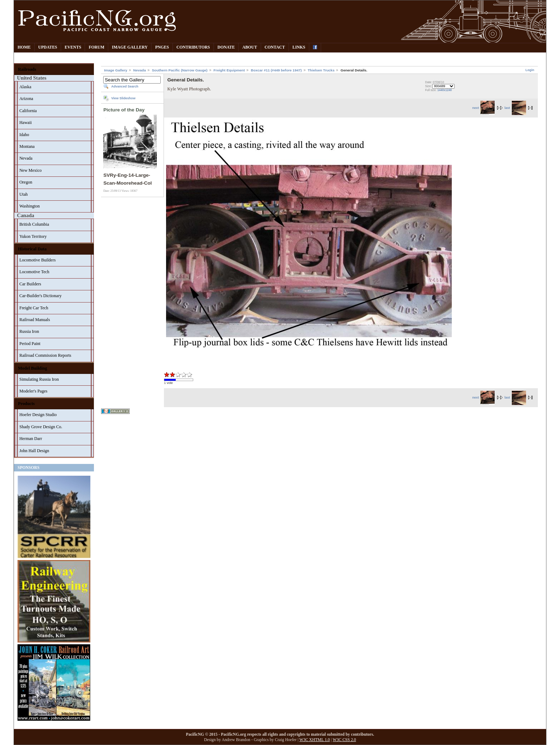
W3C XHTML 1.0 (314, 740)
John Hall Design (34, 451)
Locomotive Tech (34, 272)
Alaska (25, 87)
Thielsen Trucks (321, 70)
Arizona (26, 99)
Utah (23, 194)
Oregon (26, 182)
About (249, 47)
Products (26, 404)
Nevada (26, 158)
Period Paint (30, 344)
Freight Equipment (229, 70)
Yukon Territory (33, 236)
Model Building (32, 368)
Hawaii (26, 122)
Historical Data (32, 249)
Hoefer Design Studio (38, 415)
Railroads (27, 69)
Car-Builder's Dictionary (40, 296)
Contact (275, 47)
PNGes (162, 47)
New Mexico (30, 170)
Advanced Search (125, 86)
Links (299, 47)
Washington (29, 206)
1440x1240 (444, 90)
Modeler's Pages (33, 391)
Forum (96, 47)
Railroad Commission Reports (45, 355)
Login (530, 70)
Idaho (24, 135)
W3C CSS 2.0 (344, 740)
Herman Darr (31, 439)
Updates (48, 47)
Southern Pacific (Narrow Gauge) (180, 70)
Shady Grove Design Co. (41, 427)
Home (24, 47)
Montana (27, 146)
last (515, 108)
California (28, 111)
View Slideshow (123, 98)
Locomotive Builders (37, 260)
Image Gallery (130, 47)
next (483, 108)
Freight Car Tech (34, 308)
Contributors (193, 47)
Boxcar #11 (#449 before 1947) (276, 70)
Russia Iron (29, 331)
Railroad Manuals (35, 320)
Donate (226, 47)
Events (73, 47)
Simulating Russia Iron (39, 379)
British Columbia (34, 224)
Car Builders (30, 284)
